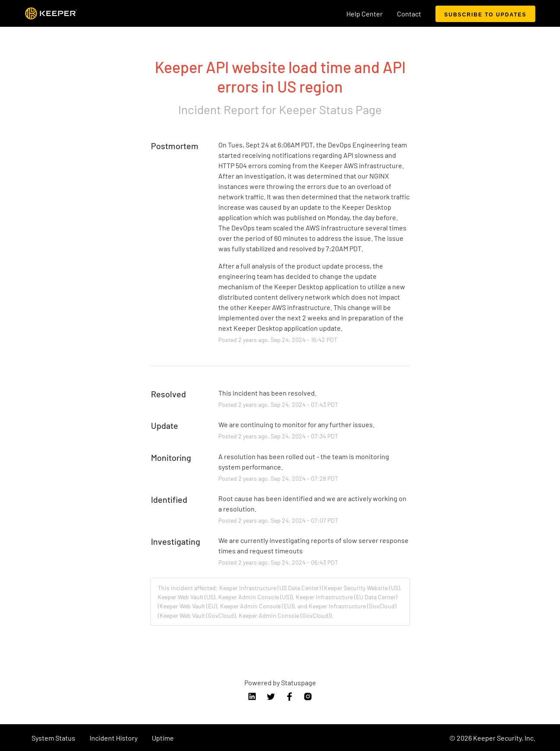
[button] (485, 14)
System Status (53, 738)
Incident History (114, 738)
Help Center (365, 14)
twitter (271, 697)
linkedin (252, 697)
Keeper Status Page (330, 109)
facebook (289, 697)
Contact (409, 14)
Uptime (163, 738)
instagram (308, 697)
